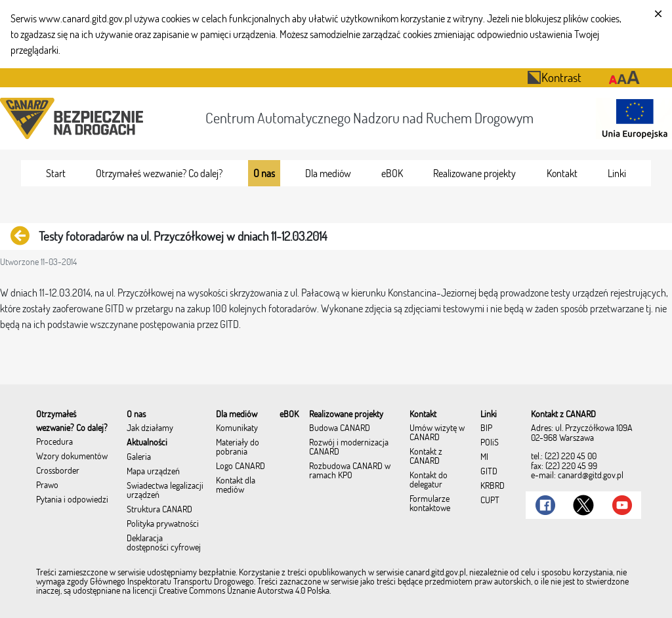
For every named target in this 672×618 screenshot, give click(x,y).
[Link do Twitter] (583, 505)
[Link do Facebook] (545, 505)
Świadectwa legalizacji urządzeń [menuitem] (165, 491)
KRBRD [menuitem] (493, 486)
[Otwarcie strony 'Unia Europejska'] (631, 118)
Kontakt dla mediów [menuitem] (236, 485)
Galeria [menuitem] (139, 457)
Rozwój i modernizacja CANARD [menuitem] (349, 447)
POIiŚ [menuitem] (490, 443)
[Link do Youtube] (622, 505)
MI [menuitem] (484, 457)
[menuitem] (56, 173)
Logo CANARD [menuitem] (241, 466)
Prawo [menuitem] (47, 485)
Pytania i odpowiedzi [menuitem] (72, 500)
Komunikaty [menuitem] (237, 428)
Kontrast (554, 77)
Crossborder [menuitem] (58, 471)
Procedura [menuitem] (54, 442)
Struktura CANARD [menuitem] (159, 510)
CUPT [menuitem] (490, 501)
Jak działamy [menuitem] (150, 428)
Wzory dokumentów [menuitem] (72, 457)
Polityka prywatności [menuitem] (163, 524)
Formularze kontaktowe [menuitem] (430, 504)
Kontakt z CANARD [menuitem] (426, 457)
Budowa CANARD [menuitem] (340, 428)
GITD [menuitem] (489, 472)
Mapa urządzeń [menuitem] (153, 472)
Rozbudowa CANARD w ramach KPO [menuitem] (350, 471)
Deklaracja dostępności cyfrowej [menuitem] (164, 543)
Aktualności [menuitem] (147, 443)
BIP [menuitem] (486, 428)
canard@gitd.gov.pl (591, 475)
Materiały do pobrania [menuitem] (238, 447)
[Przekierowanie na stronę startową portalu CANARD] (74, 118)
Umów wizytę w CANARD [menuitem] (437, 433)
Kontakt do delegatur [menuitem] (429, 480)
